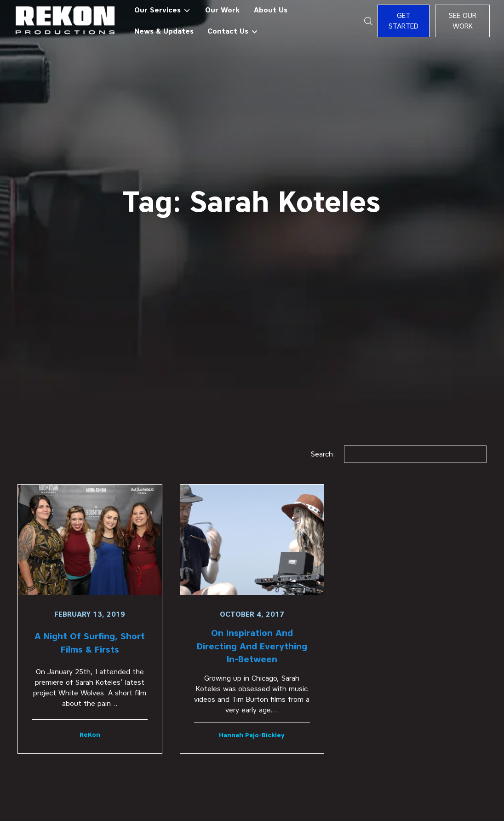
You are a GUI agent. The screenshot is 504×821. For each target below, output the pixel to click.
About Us (271, 10)
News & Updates (164, 31)
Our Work (222, 10)
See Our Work (463, 21)
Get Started (404, 21)
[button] (162, 11)
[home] (66, 21)
